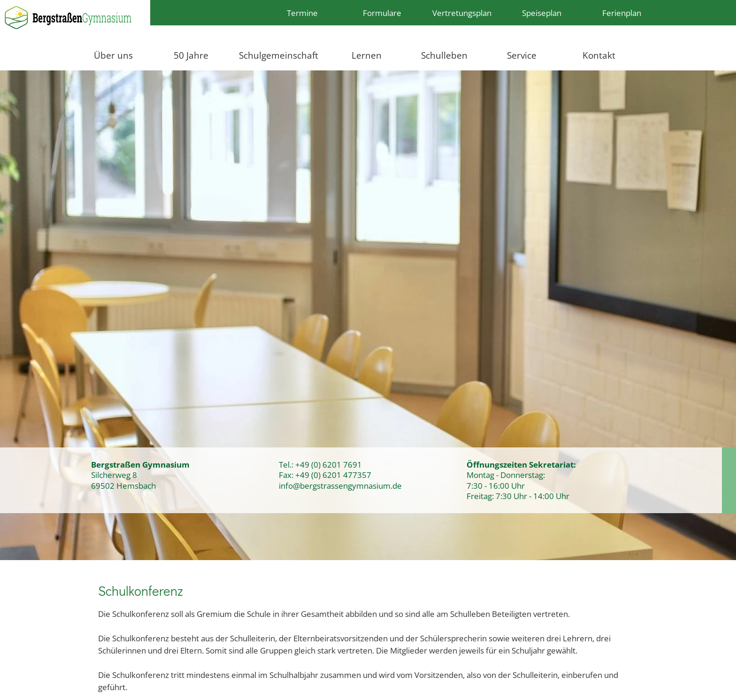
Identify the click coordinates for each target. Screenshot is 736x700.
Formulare (382, 13)
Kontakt (599, 55)
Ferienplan (622, 13)
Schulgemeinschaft (279, 55)
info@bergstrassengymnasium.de (340, 485)
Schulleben (444, 55)
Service (522, 55)
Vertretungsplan (462, 13)
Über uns (113, 55)
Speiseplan (542, 13)
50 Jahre (191, 55)
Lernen (367, 55)
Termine (302, 13)
